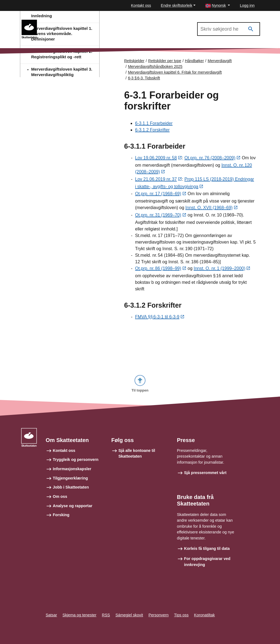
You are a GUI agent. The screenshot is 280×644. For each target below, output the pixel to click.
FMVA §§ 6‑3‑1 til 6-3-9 (157, 318)
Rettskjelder (134, 61)
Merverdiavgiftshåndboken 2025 (74, 22)
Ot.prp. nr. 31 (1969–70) (158, 216)
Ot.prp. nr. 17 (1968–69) (158, 194)
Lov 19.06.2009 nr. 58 (156, 158)
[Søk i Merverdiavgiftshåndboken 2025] (229, 29)
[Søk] (251, 29)
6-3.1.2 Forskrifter (152, 130)
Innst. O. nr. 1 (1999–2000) (219, 269)
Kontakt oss (141, 5)
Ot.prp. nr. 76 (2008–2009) (210, 158)
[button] (218, 6)
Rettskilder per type (165, 61)
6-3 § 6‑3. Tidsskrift (144, 78)
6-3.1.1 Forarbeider (154, 124)
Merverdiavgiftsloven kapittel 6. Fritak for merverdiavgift (175, 72)
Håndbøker (194, 61)
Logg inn (247, 5)
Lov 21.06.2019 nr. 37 (156, 180)
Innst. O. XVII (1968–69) (209, 208)
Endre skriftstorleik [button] (177, 5)
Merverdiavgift (220, 61)
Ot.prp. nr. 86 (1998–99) (158, 269)
